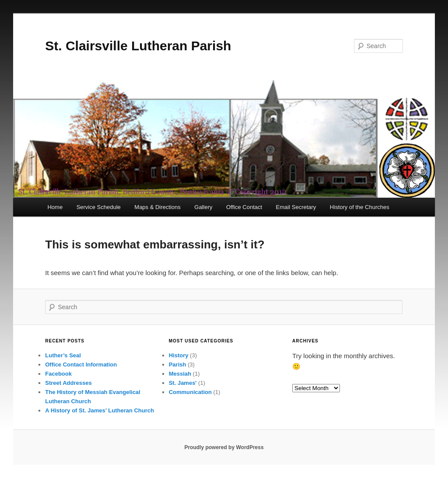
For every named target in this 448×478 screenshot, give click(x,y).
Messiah (180, 374)
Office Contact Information (81, 365)
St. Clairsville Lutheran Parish (138, 46)
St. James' (183, 383)
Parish (178, 365)
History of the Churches (360, 207)
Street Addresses (68, 383)
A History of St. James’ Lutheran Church (100, 410)
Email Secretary (296, 207)
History (179, 355)
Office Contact (244, 207)
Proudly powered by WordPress (224, 447)
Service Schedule (99, 207)
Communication (190, 392)
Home (55, 207)
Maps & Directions (157, 207)
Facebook (58, 374)
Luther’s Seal (63, 355)
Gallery (203, 207)
